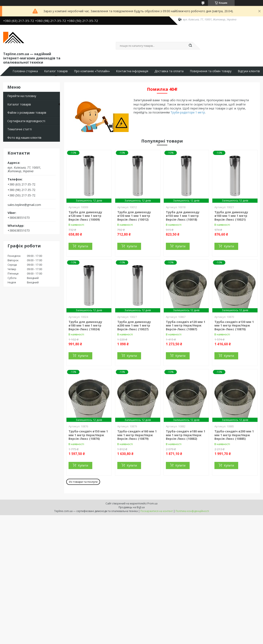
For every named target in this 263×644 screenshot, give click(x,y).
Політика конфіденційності (192, 511)
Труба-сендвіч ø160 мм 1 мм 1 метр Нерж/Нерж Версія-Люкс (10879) (137, 435)
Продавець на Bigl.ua (132, 507)
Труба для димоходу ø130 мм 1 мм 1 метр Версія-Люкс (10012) (134, 216)
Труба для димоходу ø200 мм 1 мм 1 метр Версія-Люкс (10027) (134, 325)
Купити (83, 246)
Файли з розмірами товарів (27, 113)
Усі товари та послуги (83, 482)
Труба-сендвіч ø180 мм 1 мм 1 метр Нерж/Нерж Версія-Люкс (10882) (186, 435)
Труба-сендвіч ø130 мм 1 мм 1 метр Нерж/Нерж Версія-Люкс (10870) (234, 325)
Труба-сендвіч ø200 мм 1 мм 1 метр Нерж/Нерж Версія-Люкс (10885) (234, 435)
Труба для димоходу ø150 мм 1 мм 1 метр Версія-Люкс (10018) (183, 216)
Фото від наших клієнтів (24, 138)
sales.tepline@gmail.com (24, 205)
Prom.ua (152, 503)
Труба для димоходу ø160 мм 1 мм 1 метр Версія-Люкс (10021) (231, 216)
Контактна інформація (132, 71)
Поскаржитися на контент (157, 511)
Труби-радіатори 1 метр (188, 112)
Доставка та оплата (169, 71)
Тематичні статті (20, 129)
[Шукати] (190, 46)
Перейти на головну (22, 96)
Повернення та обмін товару (211, 71)
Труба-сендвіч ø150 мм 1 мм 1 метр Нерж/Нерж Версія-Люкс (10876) (88, 435)
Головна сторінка (25, 71)
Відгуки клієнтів (249, 71)
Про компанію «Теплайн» (92, 71)
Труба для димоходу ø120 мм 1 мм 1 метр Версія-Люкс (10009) (85, 216)
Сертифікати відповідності (26, 121)
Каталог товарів (56, 71)
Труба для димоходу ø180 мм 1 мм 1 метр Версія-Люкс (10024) (85, 325)
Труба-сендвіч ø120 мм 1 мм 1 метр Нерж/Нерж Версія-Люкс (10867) (186, 325)
